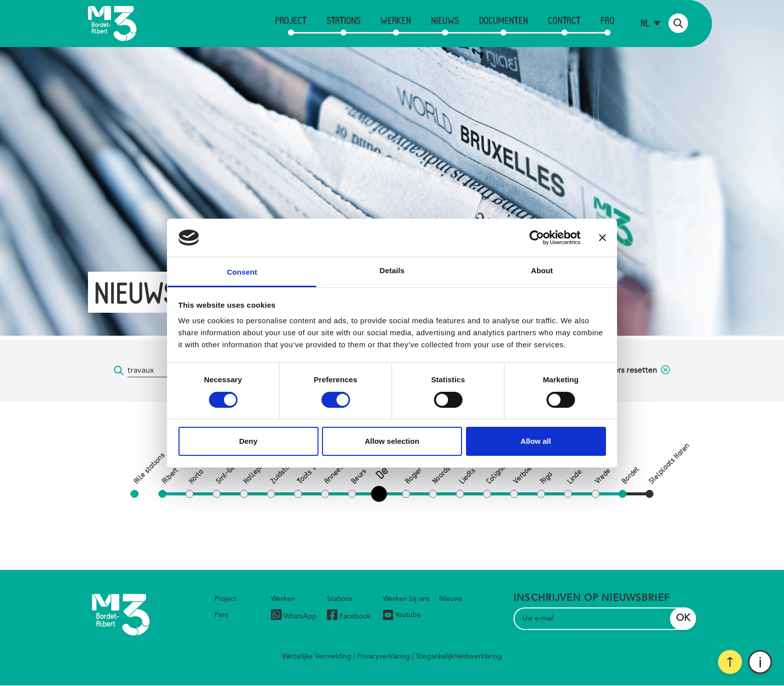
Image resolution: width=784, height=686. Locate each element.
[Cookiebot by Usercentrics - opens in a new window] (537, 238)
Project (291, 20)
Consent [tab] (242, 272)
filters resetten (637, 371)
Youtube (402, 615)
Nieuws (445, 20)
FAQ (607, 20)
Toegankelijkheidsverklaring (459, 656)
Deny (248, 441)
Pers (221, 615)
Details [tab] (392, 270)
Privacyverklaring (383, 656)
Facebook (349, 616)
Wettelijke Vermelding (317, 656)
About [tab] (542, 270)
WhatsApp (294, 616)
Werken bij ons (406, 599)
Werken (396, 20)
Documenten (503, 20)
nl (645, 23)
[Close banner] (602, 238)
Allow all (536, 441)
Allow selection (392, 441)
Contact (564, 20)
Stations (343, 20)
